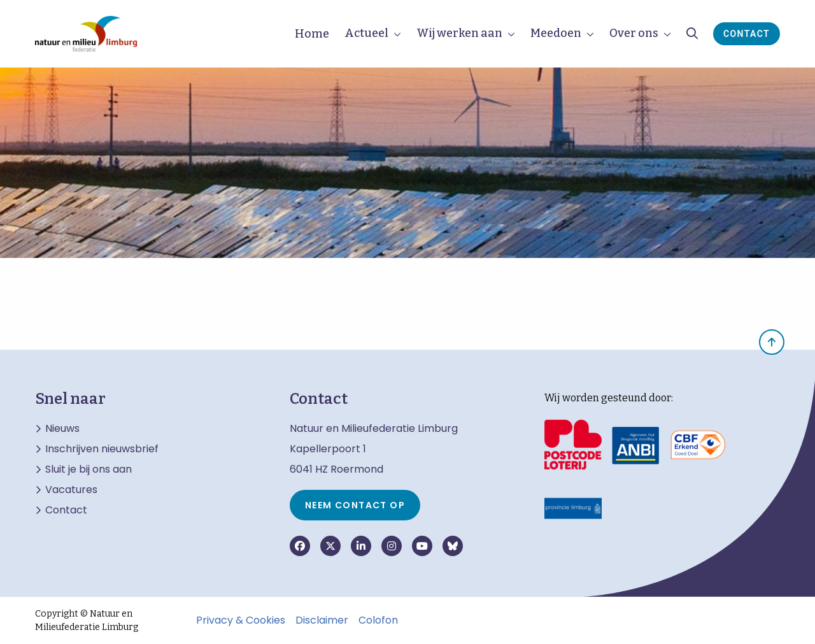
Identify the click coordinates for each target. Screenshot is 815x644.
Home (312, 34)
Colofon (378, 620)
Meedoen (556, 33)
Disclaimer (322, 620)
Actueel (366, 33)
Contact (747, 34)
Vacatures (71, 490)
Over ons (634, 33)
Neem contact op (355, 505)
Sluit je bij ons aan (89, 469)
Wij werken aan (459, 33)
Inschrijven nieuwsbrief (102, 449)
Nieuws (62, 429)
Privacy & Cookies (241, 620)
